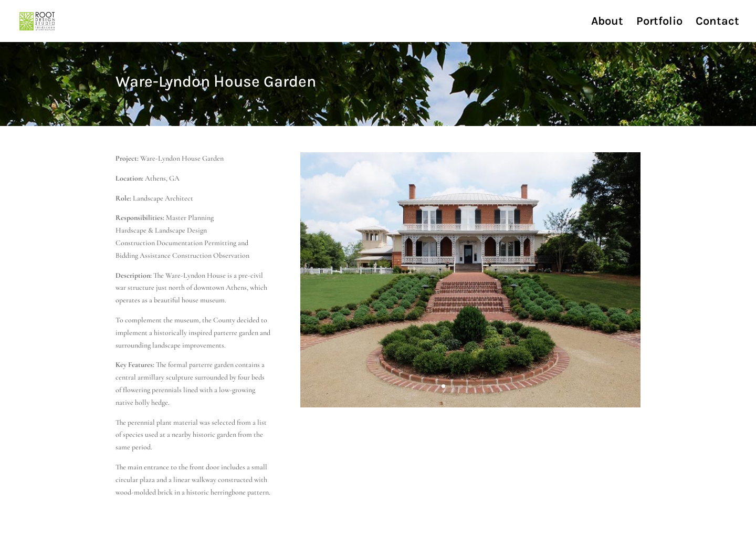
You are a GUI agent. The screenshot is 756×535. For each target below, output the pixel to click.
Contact (717, 23)
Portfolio (659, 23)
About (607, 23)
